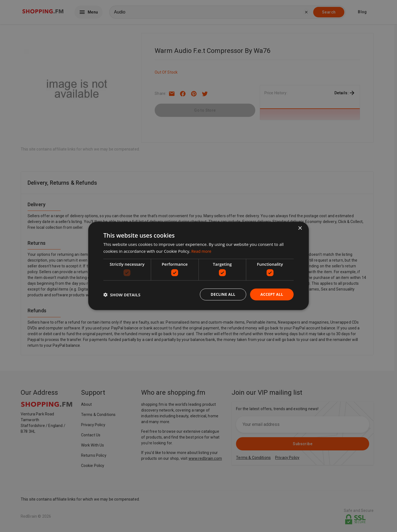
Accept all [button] (271, 294)
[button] (122, 295)
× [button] (300, 228)
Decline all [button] (222, 294)
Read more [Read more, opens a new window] (202, 251)
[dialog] (198, 266)
